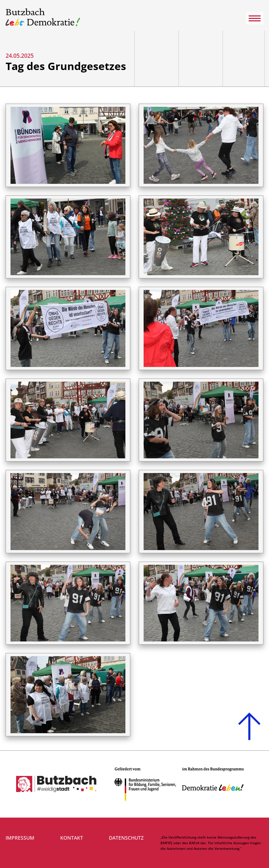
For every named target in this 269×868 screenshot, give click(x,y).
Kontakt (72, 838)
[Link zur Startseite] (43, 18)
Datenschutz (126, 838)
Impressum (20, 838)
